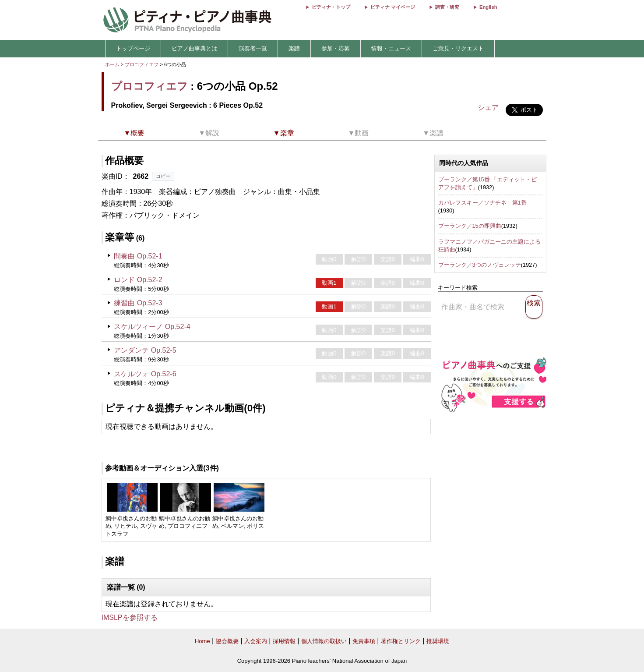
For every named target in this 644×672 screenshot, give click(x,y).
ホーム (112, 64)
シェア (488, 108)
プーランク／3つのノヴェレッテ (480, 265)
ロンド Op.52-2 (138, 280)
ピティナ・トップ (331, 7)
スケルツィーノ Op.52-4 (152, 327)
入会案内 (256, 641)
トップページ (133, 48)
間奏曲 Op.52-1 (138, 256)
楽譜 (294, 48)
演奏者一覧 (253, 48)
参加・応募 (336, 48)
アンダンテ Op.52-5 (145, 350)
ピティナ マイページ (393, 7)
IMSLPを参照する (130, 617)
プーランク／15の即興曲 (470, 226)
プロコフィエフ (142, 64)
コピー (163, 176)
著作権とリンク (401, 641)
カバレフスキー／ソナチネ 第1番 (482, 203)
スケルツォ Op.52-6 (145, 374)
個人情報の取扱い (324, 641)
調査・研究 (447, 7)
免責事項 (364, 641)
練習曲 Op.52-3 (138, 303)
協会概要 (227, 641)
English (488, 7)
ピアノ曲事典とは (194, 48)
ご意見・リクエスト (458, 48)
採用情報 (284, 641)
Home (202, 641)
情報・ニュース (391, 48)
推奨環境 (438, 641)
